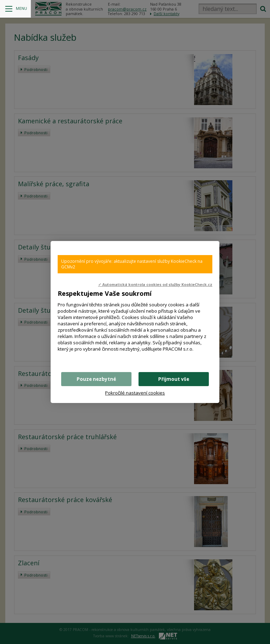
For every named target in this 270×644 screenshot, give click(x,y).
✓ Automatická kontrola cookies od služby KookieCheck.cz (155, 285)
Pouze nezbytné (96, 379)
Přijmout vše (174, 379)
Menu (16, 9)
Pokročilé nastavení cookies (135, 393)
